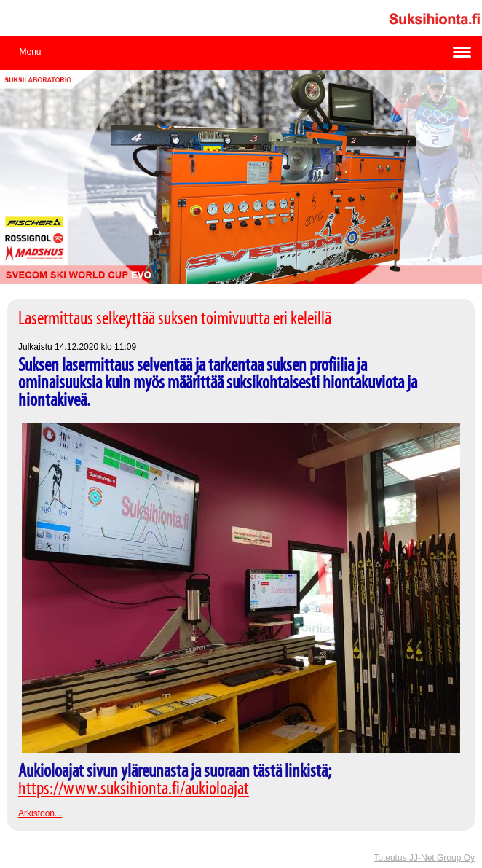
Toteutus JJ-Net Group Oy (424, 858)
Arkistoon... (40, 813)
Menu (30, 52)
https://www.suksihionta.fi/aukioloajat (134, 789)
